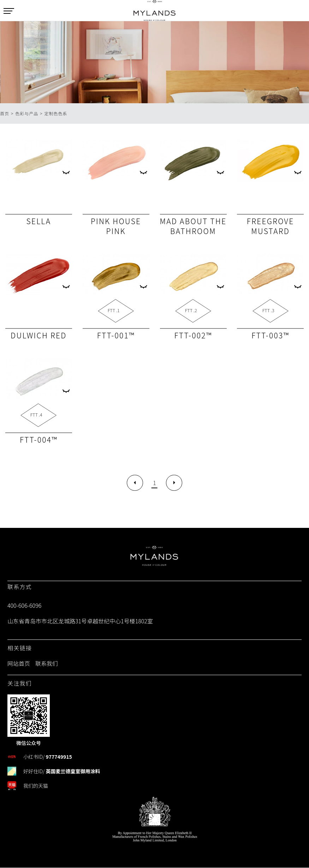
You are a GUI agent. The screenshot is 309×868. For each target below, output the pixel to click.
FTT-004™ (39, 439)
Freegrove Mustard (271, 226)
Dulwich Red (39, 335)
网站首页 (19, 664)
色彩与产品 (27, 113)
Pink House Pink (116, 226)
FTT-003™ (270, 335)
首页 (5, 113)
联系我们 (47, 664)
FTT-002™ (193, 335)
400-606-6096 (24, 606)
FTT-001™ (116, 335)
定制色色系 (56, 113)
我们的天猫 (36, 786)
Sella (38, 221)
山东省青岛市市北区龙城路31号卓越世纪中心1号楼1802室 (80, 621)
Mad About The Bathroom (193, 226)
